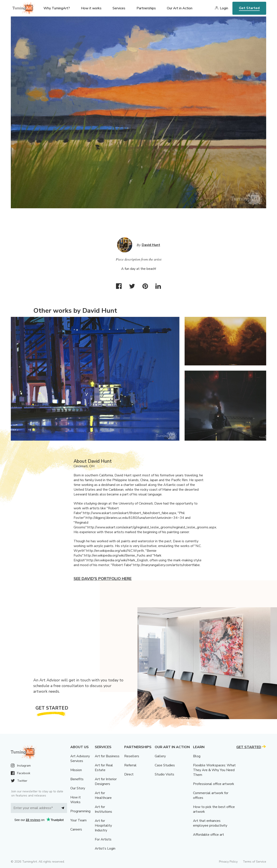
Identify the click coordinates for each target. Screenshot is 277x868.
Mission (76, 770)
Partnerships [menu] (146, 8)
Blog (197, 756)
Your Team (78, 820)
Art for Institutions (103, 809)
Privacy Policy (228, 862)
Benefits (77, 779)
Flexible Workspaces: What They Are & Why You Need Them (214, 770)
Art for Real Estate (104, 768)
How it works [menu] (91, 8)
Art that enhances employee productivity (210, 823)
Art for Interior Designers (106, 782)
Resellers (132, 756)
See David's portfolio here (103, 579)
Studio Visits (164, 774)
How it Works (76, 800)
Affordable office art (209, 835)
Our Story (78, 788)
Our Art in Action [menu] (180, 8)
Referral (130, 765)
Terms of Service (254, 862)
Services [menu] (119, 8)
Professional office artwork (214, 784)
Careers (76, 829)
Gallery (160, 756)
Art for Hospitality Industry (103, 826)
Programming (80, 811)
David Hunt (151, 245)
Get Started (249, 8)
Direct (129, 774)
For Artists (103, 839)
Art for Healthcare (103, 795)
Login (224, 8)
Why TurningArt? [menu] (57, 8)
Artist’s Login (105, 848)
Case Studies (165, 765)
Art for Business (107, 756)
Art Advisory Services (80, 759)
